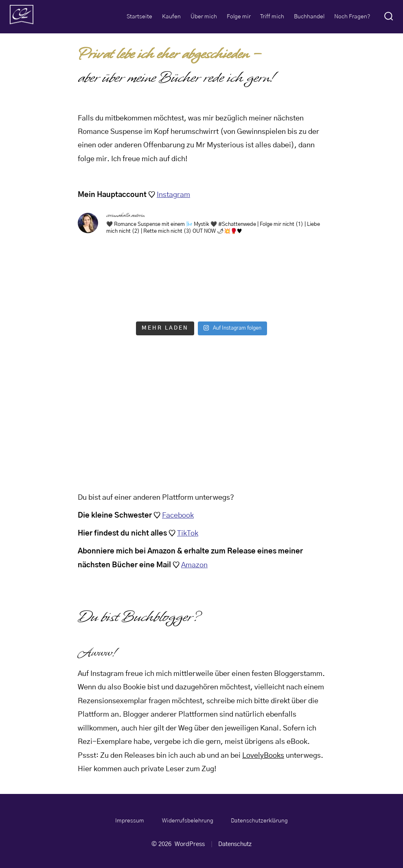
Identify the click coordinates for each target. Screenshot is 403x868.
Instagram (173, 195)
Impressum (130, 821)
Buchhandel (309, 17)
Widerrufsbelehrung (188, 821)
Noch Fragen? (352, 17)
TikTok (188, 533)
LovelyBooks (263, 756)
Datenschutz (235, 844)
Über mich (204, 17)
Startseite (139, 17)
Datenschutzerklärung (259, 821)
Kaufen (171, 17)
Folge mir (239, 17)
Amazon (194, 565)
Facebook (178, 516)
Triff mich (272, 17)
